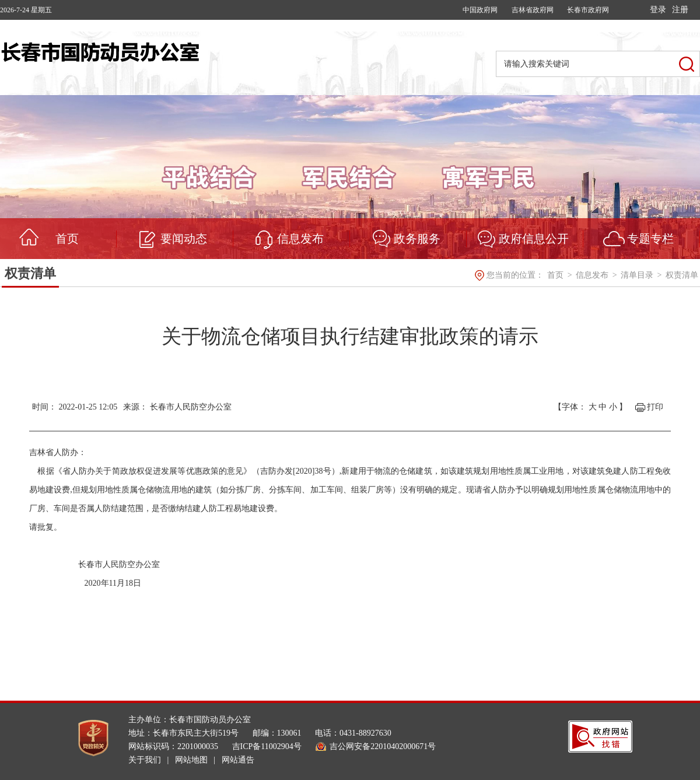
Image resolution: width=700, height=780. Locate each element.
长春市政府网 (588, 10)
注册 (680, 10)
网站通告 (238, 760)
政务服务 (417, 239)
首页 (67, 239)
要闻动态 (184, 239)
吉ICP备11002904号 (267, 746)
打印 (655, 407)
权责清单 (30, 273)
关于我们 (145, 760)
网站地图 (191, 760)
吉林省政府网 (533, 10)
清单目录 (638, 275)
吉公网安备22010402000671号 (383, 746)
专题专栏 (650, 239)
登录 (658, 10)
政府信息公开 (534, 239)
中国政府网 (480, 10)
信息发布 (300, 239)
